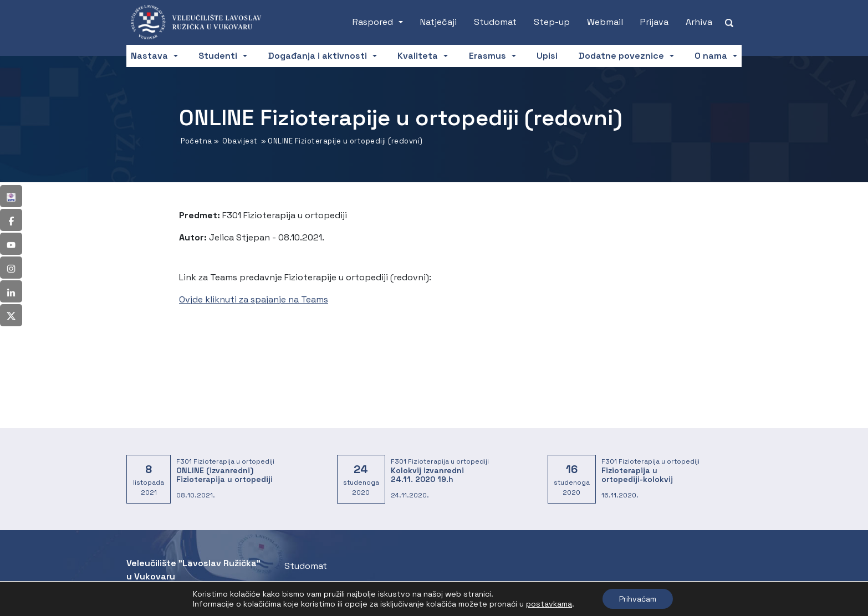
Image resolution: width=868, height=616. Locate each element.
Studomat (495, 22)
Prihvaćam (638, 599)
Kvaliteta (418, 56)
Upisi (547, 56)
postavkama (549, 604)
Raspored (373, 22)
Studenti (218, 56)
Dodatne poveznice (621, 56)
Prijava (654, 22)
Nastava (149, 56)
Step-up (552, 22)
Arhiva (699, 22)
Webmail (605, 22)
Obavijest (240, 141)
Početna (196, 141)
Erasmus (487, 56)
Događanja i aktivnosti (318, 56)
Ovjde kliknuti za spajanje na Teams (254, 299)
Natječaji (438, 22)
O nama (711, 56)
